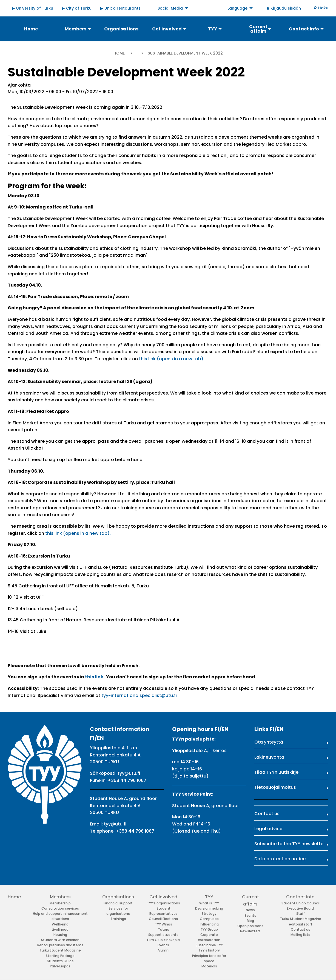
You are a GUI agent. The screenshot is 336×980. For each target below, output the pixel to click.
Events (163, 945)
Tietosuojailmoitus (275, 787)
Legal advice (268, 829)
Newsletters (250, 931)
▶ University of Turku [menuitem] (33, 8)
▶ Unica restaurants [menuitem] (120, 8)
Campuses (209, 919)
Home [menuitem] (31, 29)
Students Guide (60, 961)
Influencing (209, 924)
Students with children (60, 940)
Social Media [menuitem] (170, 8)
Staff (301, 914)
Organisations (118, 897)
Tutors (163, 929)
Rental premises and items (60, 945)
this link (94, 677)
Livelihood (60, 929)
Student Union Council (301, 903)
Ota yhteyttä (269, 742)
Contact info (300, 897)
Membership (60, 903)
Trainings (118, 919)
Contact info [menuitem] (304, 29)
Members (60, 897)
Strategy (209, 914)
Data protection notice (280, 859)
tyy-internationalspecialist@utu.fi (139, 695)
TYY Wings (163, 924)
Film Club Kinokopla (163, 940)
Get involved (163, 897)
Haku (323, 8)
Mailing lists (300, 935)
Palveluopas (60, 966)
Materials (209, 966)
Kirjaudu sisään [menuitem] (286, 8)
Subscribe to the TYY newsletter (290, 844)
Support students (163, 935)
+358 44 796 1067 (127, 780)
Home (119, 53)
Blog (250, 921)
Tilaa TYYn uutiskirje (276, 772)
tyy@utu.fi (129, 773)
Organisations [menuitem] (121, 29)
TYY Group (209, 929)
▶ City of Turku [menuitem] (77, 8)
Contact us (267, 814)
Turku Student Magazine (60, 950)
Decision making (209, 908)
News (250, 910)
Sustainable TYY (209, 945)
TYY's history (209, 950)
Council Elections (163, 919)
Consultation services (60, 908)
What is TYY (209, 903)
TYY (209, 897)
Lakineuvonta (269, 757)
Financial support (118, 903)
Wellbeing (60, 924)
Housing (60, 935)
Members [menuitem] (76, 29)
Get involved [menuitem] (167, 29)
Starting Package (60, 956)
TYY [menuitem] (213, 29)
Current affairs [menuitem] (258, 29)
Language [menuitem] (237, 8)
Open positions (250, 926)
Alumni (163, 950)
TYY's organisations (163, 903)
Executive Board (300, 908)
